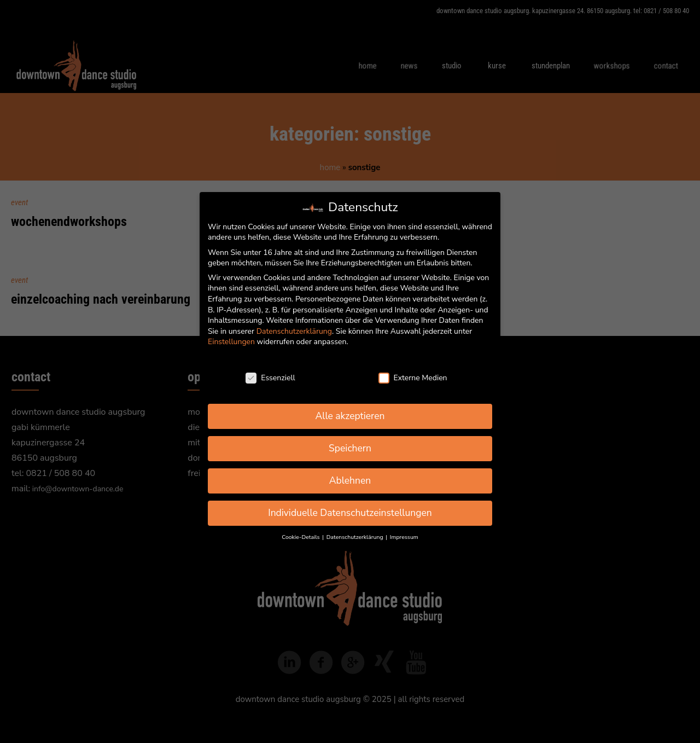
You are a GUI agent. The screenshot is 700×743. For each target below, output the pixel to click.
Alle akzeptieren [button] (350, 416)
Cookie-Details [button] (301, 537)
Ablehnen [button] (350, 480)
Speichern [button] (350, 448)
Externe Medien (413, 378)
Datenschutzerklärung (294, 331)
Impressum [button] (404, 537)
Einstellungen (231, 342)
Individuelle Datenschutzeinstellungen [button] (350, 513)
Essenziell (270, 378)
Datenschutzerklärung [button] (355, 537)
